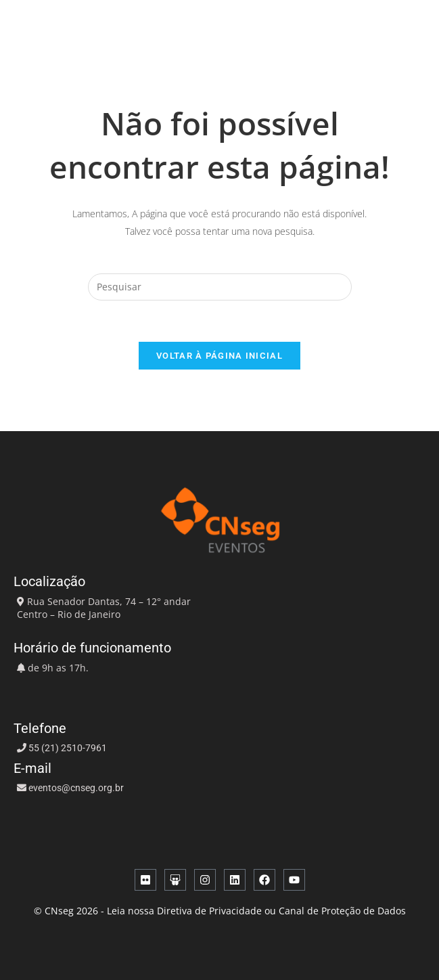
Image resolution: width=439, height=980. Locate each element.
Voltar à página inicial (220, 356)
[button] (377, 27)
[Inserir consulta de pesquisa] (220, 287)
